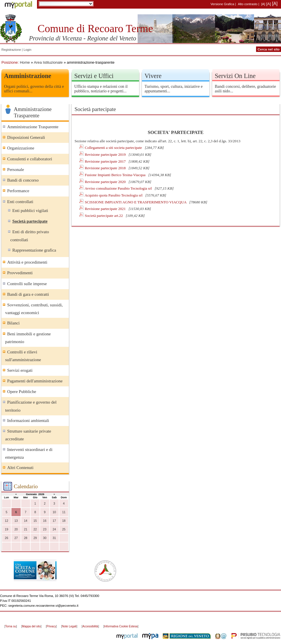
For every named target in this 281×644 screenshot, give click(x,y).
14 (26, 521)
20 (16, 529)
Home (25, 62)
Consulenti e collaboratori (30, 159)
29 (35, 538)
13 (16, 521)
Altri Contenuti (20, 468)
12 (7, 521)
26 (7, 538)
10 (54, 512)
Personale (16, 170)
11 (64, 512)
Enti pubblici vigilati (30, 211)
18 (64, 521)
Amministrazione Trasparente (33, 127)
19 (7, 529)
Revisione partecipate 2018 (106, 168)
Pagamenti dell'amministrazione (35, 381)
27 (16, 538)
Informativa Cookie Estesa (121, 626)
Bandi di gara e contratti (28, 294)
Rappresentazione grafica (34, 250)
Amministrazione (28, 76)
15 (35, 521)
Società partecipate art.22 (104, 216)
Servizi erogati (20, 370)
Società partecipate (30, 221)
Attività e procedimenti (27, 262)
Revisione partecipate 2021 (106, 209)
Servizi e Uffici (94, 76)
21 (26, 529)
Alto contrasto (248, 4)
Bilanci (13, 323)
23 (45, 529)
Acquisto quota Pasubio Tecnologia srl (114, 195)
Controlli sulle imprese (27, 284)
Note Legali (69, 626)
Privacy (51, 626)
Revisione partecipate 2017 (106, 161)
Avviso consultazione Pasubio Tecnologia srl (119, 188)
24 (54, 529)
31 (54, 538)
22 (35, 529)
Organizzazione (21, 148)
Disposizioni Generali (26, 137)
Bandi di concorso (23, 180)
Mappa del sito (31, 626)
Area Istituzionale (48, 62)
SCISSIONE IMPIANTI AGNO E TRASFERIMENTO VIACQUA (136, 202)
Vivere (153, 76)
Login (27, 50)
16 (45, 521)
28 (26, 538)
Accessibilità (90, 626)
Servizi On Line (235, 76)
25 (64, 529)
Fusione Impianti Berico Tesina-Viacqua (116, 175)
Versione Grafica (222, 4)
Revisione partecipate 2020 (106, 182)
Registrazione (11, 50)
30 (45, 538)
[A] (263, 4)
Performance (18, 191)
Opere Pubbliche (22, 392)
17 (54, 521)
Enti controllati (20, 202)
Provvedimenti (20, 273)
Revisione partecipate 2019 (106, 154)
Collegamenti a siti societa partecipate (114, 148)
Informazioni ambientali (28, 421)
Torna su (11, 626)
